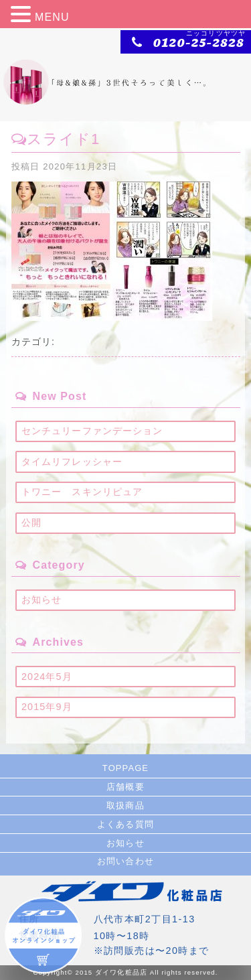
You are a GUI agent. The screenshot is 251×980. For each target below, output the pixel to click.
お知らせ (41, 600)
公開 (31, 522)
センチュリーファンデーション (92, 431)
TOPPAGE (125, 768)
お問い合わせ (125, 861)
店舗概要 (125, 787)
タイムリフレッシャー (72, 462)
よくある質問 (125, 824)
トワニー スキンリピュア (82, 492)
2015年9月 (47, 707)
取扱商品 (125, 806)
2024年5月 (47, 677)
